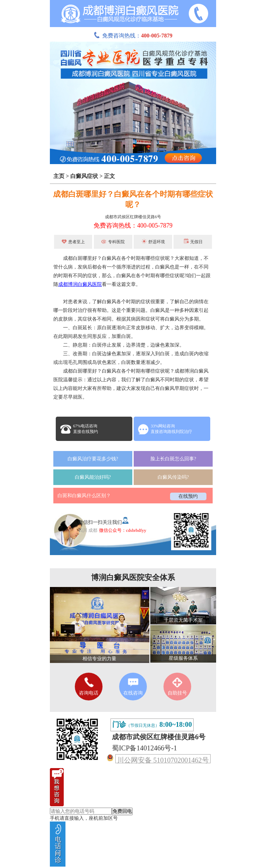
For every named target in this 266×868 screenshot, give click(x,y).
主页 (59, 176)
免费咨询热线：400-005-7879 (133, 225)
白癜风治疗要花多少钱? (93, 459)
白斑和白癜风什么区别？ (84, 496)
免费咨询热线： (133, 36)
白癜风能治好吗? (93, 477)
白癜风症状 (84, 176)
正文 (109, 176)
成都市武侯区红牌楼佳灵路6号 (133, 217)
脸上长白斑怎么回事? (173, 459)
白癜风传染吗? (173, 477)
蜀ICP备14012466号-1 (144, 748)
